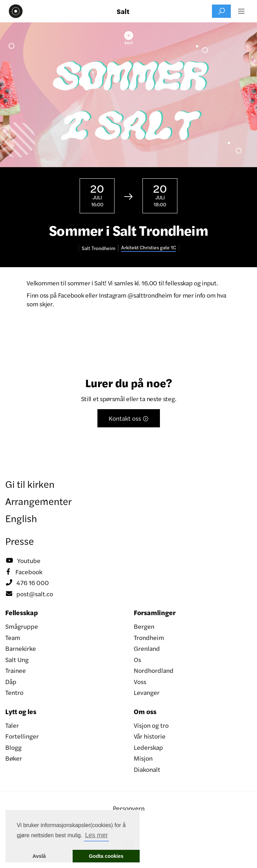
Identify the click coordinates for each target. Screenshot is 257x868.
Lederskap (148, 747)
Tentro (14, 692)
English (21, 518)
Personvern (129, 808)
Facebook (24, 572)
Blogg (13, 747)
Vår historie (150, 736)
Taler (12, 725)
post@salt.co (29, 594)
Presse (20, 541)
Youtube (23, 561)
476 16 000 (27, 583)
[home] (14, 11)
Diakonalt (147, 769)
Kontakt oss (129, 418)
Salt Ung (17, 659)
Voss (140, 681)
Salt (123, 11)
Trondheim (149, 637)
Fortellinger (22, 736)
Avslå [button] (39, 856)
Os (137, 659)
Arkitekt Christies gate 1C (149, 247)
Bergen (144, 626)
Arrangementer (38, 501)
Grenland (147, 648)
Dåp (11, 681)
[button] (241, 11)
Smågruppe (22, 626)
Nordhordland (154, 670)
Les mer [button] (97, 835)
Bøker (14, 758)
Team (13, 637)
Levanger (147, 692)
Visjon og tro (151, 725)
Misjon (143, 758)
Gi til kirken (30, 484)
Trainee (16, 670)
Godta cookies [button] (106, 856)
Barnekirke (21, 648)
